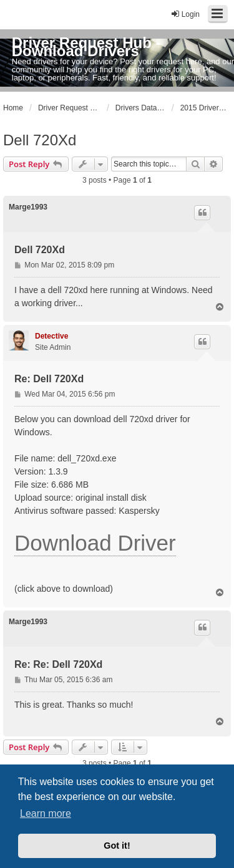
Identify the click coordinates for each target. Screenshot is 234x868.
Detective (51, 336)
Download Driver (95, 543)
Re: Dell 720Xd (49, 379)
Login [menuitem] (185, 14)
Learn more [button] (46, 813)
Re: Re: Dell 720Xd (58, 664)
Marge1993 (28, 207)
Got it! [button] (117, 846)
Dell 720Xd (40, 140)
